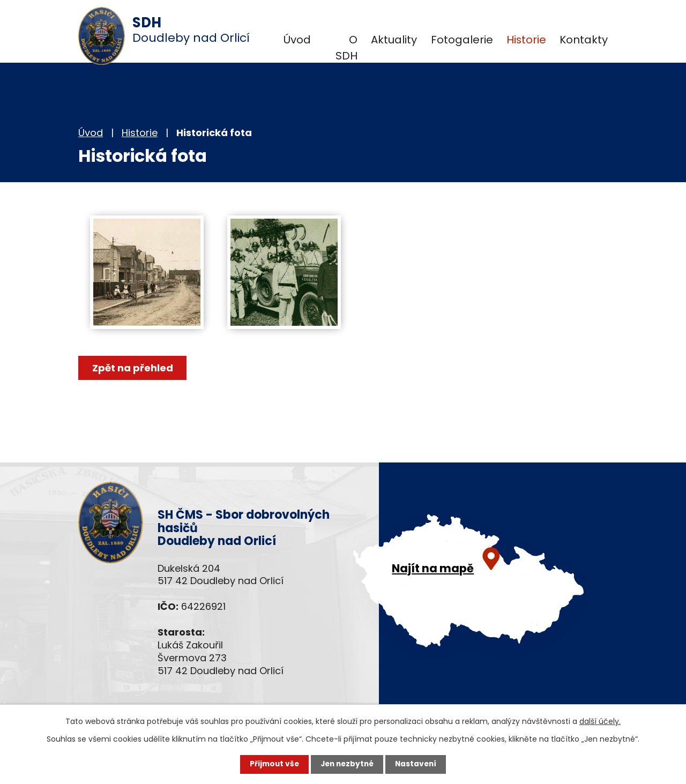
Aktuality (394, 40)
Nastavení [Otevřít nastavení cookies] (418, 764)
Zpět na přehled (133, 368)
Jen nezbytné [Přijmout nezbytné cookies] (347, 764)
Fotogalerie (462, 40)
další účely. (600, 721)
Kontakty (584, 40)
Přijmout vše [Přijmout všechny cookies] (272, 764)
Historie (526, 40)
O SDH (346, 48)
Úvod (297, 40)
